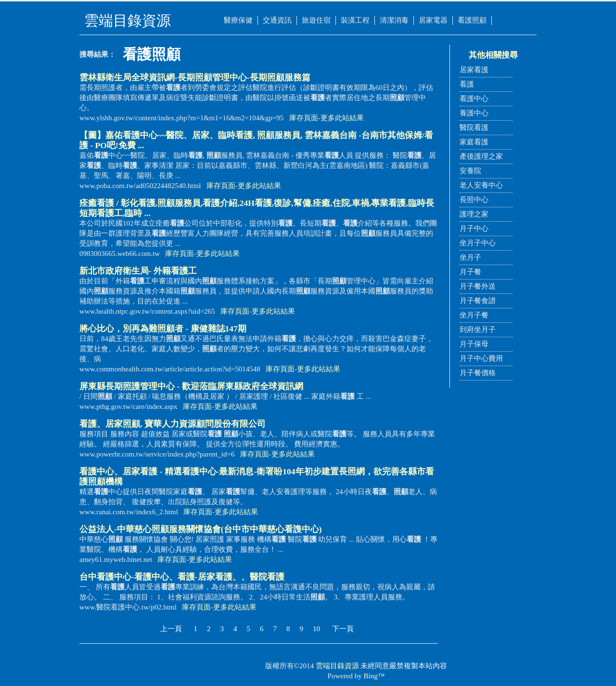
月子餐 (470, 272)
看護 (467, 84)
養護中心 (474, 113)
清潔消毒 (394, 20)
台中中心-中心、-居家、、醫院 (182, 577)
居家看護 (474, 70)
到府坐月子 (478, 330)
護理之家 (474, 214)
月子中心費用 (481, 358)
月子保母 (474, 344)
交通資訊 (277, 20)
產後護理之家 (481, 156)
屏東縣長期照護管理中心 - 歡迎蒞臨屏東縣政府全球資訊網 (191, 386)
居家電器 (433, 20)
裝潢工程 (355, 20)
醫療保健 (238, 20)
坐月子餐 (474, 315)
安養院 (470, 171)
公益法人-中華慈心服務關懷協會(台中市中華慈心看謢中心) (201, 529)
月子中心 (474, 229)
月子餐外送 (478, 286)
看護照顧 (472, 20)
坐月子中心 (478, 243)
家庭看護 (474, 142)
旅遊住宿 (316, 20)
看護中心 (474, 99)
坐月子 (470, 257)
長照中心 (474, 200)
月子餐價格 (478, 373)
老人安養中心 (481, 185)
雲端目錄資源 (337, 666)
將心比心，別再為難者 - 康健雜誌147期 (163, 329)
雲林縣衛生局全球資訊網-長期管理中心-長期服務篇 (195, 77)
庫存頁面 (304, 118)
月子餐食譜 (478, 301)
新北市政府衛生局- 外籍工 (138, 271)
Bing (371, 676)
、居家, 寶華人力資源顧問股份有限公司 (173, 424)
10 (316, 629)
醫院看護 (474, 127)
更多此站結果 (342, 118)
